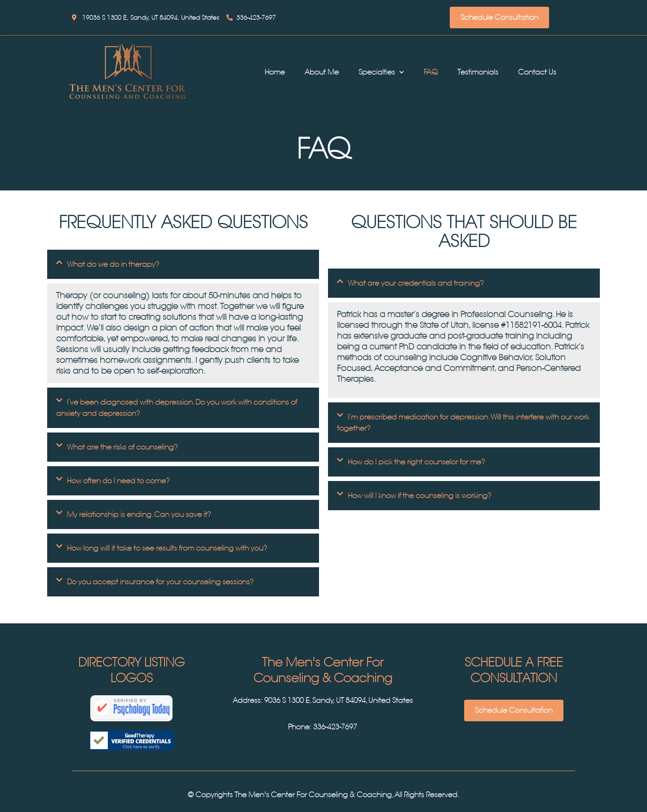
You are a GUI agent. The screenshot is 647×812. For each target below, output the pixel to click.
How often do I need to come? (118, 481)
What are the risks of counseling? (122, 447)
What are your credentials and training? (416, 283)
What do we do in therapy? (113, 264)
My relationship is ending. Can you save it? (139, 514)
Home (275, 72)
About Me (322, 72)
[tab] (183, 264)
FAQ (431, 72)
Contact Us (537, 72)
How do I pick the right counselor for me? (417, 462)
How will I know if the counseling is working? (420, 496)
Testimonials (478, 72)
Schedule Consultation (499, 17)
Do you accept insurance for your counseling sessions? (160, 582)
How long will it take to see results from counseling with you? (167, 548)
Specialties (381, 72)
